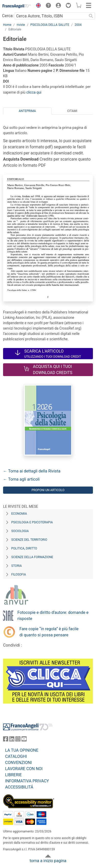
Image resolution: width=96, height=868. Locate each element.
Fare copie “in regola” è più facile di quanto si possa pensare (49, 632)
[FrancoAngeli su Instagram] (18, 740)
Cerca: (8, 16)
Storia (17, 566)
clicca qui (34, 92)
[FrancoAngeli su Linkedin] (12, 740)
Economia (19, 514)
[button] (37, 6)
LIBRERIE (13, 775)
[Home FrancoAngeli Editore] (17, 6)
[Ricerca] (91, 16)
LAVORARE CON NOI (24, 769)
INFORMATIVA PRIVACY (27, 781)
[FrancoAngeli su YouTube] (24, 740)
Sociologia (20, 531)
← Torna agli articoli (21, 479)
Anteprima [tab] (27, 111)
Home (7, 25)
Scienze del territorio (29, 540)
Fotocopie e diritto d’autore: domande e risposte (53, 616)
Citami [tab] (72, 111)
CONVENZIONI (18, 763)
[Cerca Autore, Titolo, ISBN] (51, 16)
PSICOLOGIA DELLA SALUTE (50, 25)
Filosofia (19, 574)
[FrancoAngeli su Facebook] (6, 740)
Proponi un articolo (48, 490)
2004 (78, 25)
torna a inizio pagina (48, 861)
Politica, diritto (24, 548)
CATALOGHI (16, 756)
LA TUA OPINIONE (22, 750)
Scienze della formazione (32, 557)
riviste (21, 25)
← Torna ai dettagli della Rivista (32, 471)
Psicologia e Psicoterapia (32, 522)
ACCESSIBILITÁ (19, 787)
